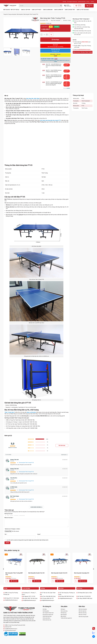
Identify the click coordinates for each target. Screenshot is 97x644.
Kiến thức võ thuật (83, 615)
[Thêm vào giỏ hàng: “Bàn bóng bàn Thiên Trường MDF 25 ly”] (7, 581)
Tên (6, 534)
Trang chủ (6, 14)
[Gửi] (61, 6)
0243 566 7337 (7, 627)
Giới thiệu (64, 2)
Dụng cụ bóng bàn (48, 10)
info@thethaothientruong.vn (10, 629)
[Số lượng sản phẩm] (44, 35)
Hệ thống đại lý (46, 611)
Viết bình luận (62, 445)
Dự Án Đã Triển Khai (82, 2)
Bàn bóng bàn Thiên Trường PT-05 (26, 463)
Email (39, 534)
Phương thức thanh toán (48, 615)
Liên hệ (92, 2)
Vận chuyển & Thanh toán (72, 2)
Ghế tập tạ (63, 609)
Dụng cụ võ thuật (37, 10)
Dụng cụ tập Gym (26, 10)
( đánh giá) (49, 23)
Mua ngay (15, 581)
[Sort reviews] (64, 455)
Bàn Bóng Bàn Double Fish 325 (36, 573)
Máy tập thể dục (15, 10)
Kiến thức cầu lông (83, 613)
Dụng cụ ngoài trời (70, 10)
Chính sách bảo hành (47, 616)
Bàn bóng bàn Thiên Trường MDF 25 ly (14, 574)
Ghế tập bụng (64, 613)
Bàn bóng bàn (20, 14)
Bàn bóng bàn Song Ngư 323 (82, 573)
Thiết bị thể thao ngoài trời (66, 618)
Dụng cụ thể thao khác (83, 10)
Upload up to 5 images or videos (12, 529)
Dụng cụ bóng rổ (59, 10)
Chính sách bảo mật (47, 620)
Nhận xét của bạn (9, 518)
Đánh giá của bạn (9, 514)
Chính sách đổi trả (46, 618)
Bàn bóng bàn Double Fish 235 (59, 573)
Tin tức (88, 2)
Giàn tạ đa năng (64, 611)
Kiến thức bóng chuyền (83, 617)
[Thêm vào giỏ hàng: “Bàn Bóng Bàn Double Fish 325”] (30, 581)
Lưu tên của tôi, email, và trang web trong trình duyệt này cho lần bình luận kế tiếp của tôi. (28, 540)
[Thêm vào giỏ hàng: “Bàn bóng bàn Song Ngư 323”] (76, 581)
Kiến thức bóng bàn (83, 609)
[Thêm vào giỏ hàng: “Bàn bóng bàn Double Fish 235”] (53, 581)
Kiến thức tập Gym (83, 611)
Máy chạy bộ (7, 10)
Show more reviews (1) (36, 507)
